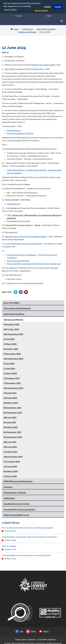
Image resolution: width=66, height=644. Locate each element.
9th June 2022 (10, 422)
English (49, 16)
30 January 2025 (11, 349)
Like (19, 631)
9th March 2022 (11, 427)
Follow (31, 631)
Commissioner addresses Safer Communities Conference (29, 537)
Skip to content (41, 10)
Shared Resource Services (19, 221)
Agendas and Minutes (27, 32)
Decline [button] (47, 7)
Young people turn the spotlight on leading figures (26, 555)
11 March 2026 (10, 476)
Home (15, 29)
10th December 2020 (13, 456)
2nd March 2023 (11, 402)
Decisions (8, 487)
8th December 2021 (12, 432)
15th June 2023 (10, 398)
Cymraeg (18, 16)
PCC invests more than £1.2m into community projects (28, 528)
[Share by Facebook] (21, 292)
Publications (9, 498)
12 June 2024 (9, 368)
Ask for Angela (9, 546)
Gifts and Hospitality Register (17, 308)
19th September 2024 (13, 358)
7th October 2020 (12, 461)
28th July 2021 (10, 442)
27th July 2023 (10, 393)
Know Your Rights (12, 302)
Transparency (27, 29)
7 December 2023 (11, 378)
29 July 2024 (9, 363)
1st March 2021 (10, 451)
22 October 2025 (11, 329)
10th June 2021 (10, 447)
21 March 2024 (10, 373)
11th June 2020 (10, 466)
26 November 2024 (12, 353)
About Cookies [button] (10, 10)
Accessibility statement (46, 639)
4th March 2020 (11, 471)
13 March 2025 (10, 344)
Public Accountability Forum (16, 515)
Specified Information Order (17, 503)
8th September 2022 (13, 412)
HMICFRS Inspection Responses (18, 481)
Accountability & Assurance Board (19, 509)
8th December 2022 (12, 407)
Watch (44, 631)
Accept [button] (58, 7)
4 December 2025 (11, 324)
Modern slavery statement (25, 639)
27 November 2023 (12, 383)
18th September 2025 (13, 334)
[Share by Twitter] (16, 292)
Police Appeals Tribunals (15, 492)
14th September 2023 (13, 388)
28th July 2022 (10, 417)
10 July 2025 (9, 339)
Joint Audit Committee (46, 29)
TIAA (9, 215)
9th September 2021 (13, 437)
